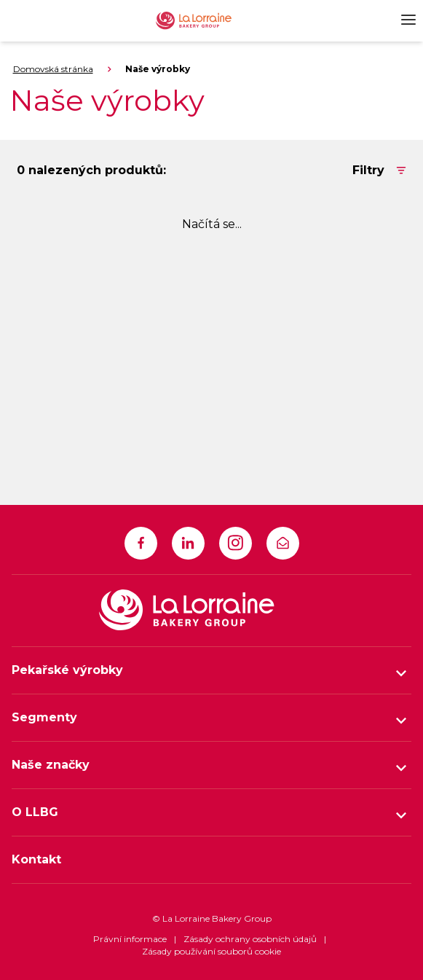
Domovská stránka (53, 69)
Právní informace (130, 939)
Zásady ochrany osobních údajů (250, 939)
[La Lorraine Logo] (205, 21)
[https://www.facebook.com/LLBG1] (141, 543)
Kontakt (36, 859)
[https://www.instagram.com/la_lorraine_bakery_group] (236, 543)
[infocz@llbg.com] (283, 543)
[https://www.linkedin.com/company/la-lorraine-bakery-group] (188, 543)
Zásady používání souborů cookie (211, 951)
